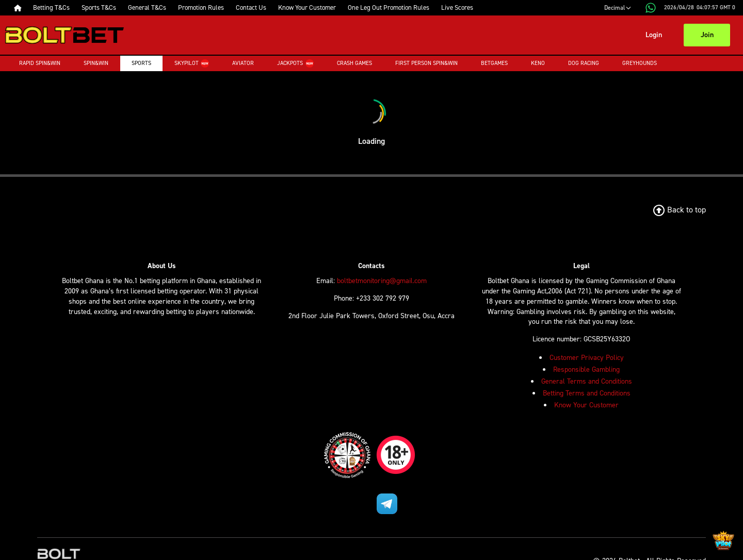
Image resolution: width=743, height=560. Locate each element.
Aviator (243, 63)
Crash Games (354, 63)
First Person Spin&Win (426, 63)
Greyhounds (640, 63)
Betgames (494, 63)
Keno (538, 63)
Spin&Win (96, 63)
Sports (141, 63)
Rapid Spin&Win (40, 63)
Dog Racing (584, 63)
